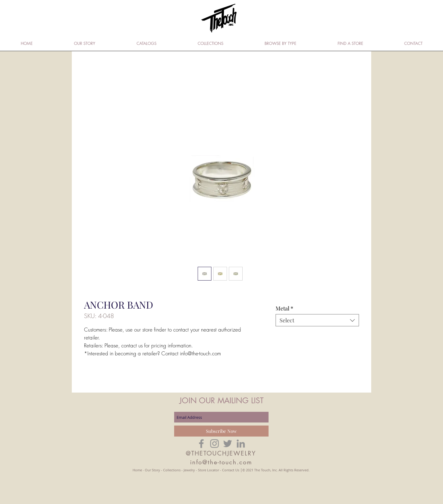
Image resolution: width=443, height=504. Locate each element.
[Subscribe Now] (221, 431)
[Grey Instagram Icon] (214, 444)
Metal (284, 308)
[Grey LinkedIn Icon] (241, 444)
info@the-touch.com (221, 462)
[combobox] (317, 320)
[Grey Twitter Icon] (228, 444)
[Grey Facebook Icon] (201, 444)
